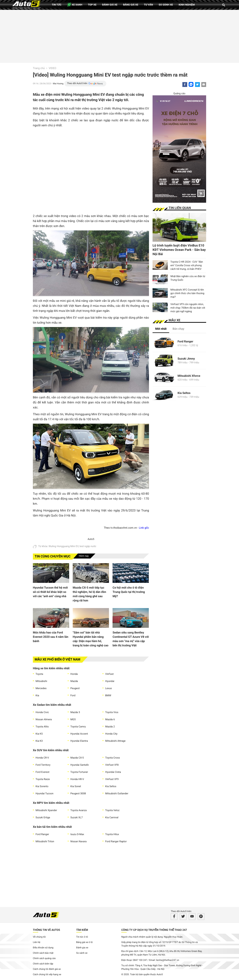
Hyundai (110, 681)
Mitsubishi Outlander (117, 794)
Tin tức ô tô (82, 937)
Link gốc (144, 528)
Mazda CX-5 (77, 758)
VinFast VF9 (112, 779)
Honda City (111, 734)
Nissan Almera (44, 720)
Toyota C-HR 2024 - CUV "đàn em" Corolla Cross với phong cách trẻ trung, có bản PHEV (187, 265)
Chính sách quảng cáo (44, 958)
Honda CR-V (42, 758)
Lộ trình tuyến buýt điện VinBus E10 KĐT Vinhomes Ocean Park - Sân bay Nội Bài (179, 250)
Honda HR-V (77, 779)
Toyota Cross (113, 758)
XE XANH (75, 5)
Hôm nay (84, 556)
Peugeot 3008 (78, 794)
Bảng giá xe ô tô (84, 942)
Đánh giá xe (110, 5)
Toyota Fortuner (79, 772)
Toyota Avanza (79, 810)
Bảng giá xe (131, 5)
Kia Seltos (111, 786)
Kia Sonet (76, 786)
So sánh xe (166, 5)
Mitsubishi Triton (45, 842)
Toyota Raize (43, 779)
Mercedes (41, 688)
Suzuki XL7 (77, 818)
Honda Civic (42, 712)
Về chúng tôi (39, 937)
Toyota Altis (42, 727)
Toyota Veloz (112, 810)
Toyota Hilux (112, 834)
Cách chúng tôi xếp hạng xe (47, 975)
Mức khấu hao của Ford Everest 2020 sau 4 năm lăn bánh (51, 637)
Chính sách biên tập (43, 964)
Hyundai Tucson (44, 794)
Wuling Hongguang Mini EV (64, 546)
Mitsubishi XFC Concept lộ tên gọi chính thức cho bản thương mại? (187, 293)
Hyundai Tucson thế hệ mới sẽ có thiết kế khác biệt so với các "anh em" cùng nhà (50, 592)
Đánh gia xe (82, 948)
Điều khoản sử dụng (43, 948)
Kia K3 (39, 741)
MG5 (73, 720)
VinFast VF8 (112, 765)
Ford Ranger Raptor (116, 842)
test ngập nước (88, 546)
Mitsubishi (41, 681)
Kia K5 (39, 734)
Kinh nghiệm (187, 5)
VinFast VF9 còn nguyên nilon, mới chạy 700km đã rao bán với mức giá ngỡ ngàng (188, 308)
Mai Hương (58, 84)
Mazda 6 (110, 720)
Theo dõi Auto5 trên (77, 83)
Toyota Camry (78, 727)
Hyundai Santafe (79, 765)
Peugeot (75, 688)
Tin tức (57, 5)
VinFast (109, 674)
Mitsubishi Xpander (46, 810)
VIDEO (53, 68)
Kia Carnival (112, 818)
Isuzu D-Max (77, 834)
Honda (74, 674)
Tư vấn (149, 5)
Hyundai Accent (79, 734)
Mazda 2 (110, 727)
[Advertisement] (119, 36)
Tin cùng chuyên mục (53, 556)
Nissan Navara (79, 842)
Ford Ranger (42, 834)
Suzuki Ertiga (43, 818)
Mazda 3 (75, 712)
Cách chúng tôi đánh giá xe (47, 969)
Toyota (39, 674)
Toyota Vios (112, 712)
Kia (37, 696)
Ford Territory (43, 765)
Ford (73, 696)
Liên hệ (37, 942)
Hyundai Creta (113, 772)
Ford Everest (42, 772)
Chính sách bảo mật (43, 953)
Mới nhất (161, 329)
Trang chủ (39, 68)
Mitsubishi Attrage (115, 741)
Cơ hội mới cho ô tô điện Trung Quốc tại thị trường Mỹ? (129, 592)
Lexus (109, 688)
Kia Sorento (42, 786)
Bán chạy (178, 329)
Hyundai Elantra (79, 741)
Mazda (74, 681)
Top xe (92, 5)
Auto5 (91, 539)
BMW (108, 696)
